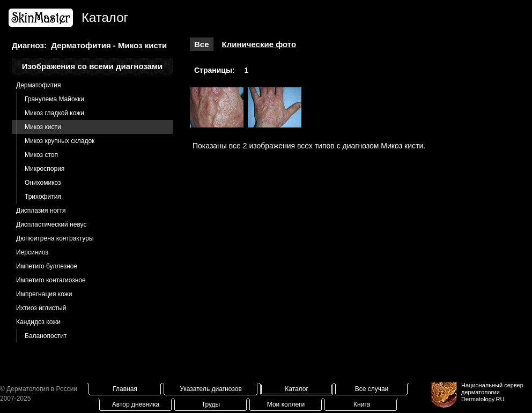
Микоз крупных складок (60, 141)
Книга (362, 404)
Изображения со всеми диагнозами (93, 66)
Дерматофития (38, 85)
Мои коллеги (286, 404)
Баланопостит (46, 336)
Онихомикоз (43, 183)
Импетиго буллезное (47, 266)
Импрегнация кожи (44, 294)
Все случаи (372, 389)
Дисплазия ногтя (41, 211)
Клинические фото (259, 44)
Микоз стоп (41, 155)
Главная (125, 389)
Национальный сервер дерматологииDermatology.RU (492, 392)
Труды (211, 404)
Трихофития (43, 197)
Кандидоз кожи (38, 322)
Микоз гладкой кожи (54, 113)
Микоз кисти (43, 127)
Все (202, 44)
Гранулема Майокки (54, 99)
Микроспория (45, 169)
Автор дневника (136, 404)
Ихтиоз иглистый (41, 308)
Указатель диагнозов (211, 389)
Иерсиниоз (32, 252)
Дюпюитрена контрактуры (55, 238)
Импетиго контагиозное (51, 280)
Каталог (297, 389)
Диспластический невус (51, 224)
